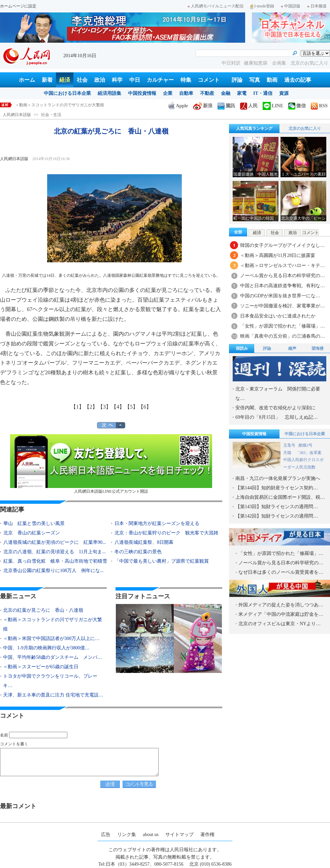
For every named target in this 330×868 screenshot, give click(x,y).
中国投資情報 (142, 93)
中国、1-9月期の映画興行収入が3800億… (46, 648)
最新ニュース (18, 596)
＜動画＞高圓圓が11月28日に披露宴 (278, 255)
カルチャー (160, 80)
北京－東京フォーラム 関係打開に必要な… (278, 394)
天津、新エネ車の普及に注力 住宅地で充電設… (53, 695)
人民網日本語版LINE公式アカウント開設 (111, 464)
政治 (100, 80)
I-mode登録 (262, 6)
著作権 (207, 835)
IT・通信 (263, 93)
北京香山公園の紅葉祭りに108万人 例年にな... (54, 571)
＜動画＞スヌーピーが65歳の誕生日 (41, 667)
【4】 (118, 407)
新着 (47, 80)
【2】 (91, 407)
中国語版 (291, 6)
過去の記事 (298, 80)
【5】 (131, 407)
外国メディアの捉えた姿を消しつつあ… (281, 605)
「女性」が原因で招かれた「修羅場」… (283, 326)
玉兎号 (289, 445)
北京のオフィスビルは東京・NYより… (279, 624)
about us (151, 835)
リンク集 (127, 835)
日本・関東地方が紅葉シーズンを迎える (157, 523)
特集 (186, 80)
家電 (242, 93)
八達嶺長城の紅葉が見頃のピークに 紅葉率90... (55, 542)
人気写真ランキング (254, 128)
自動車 (186, 93)
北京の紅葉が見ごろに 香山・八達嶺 (49, 105)
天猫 (288, 453)
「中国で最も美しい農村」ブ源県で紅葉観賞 (162, 561)
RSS (319, 106)
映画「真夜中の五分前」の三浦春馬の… (283, 336)
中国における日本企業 (67, 93)
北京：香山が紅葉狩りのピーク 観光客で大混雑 (166, 533)
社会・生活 (51, 115)
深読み (242, 348)
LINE (273, 106)
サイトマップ (179, 835)
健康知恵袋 (256, 63)
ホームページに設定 (18, 6)
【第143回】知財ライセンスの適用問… (277, 507)
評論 (237, 80)
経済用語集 (109, 93)
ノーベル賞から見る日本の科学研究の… (283, 276)
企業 (168, 93)
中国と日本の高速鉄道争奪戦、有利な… (283, 286)
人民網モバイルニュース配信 (216, 6)
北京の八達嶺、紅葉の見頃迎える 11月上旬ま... (55, 552)
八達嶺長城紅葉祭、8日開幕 (144, 542)
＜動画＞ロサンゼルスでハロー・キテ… (283, 266)
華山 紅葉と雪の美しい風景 (34, 523)
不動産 (207, 93)
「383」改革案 (308, 453)
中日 (135, 80)
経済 (65, 80)
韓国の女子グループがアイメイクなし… (283, 245)
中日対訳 (231, 63)
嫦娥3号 (305, 445)
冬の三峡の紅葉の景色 (138, 552)
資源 (284, 93)
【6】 (145, 407)
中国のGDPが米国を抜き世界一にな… (280, 296)
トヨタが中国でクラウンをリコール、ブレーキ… (50, 681)
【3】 (104, 407)
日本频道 (317, 6)
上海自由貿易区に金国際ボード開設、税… (280, 497)
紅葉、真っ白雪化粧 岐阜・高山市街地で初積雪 (55, 561)
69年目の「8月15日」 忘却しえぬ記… (277, 417)
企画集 (280, 63)
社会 (82, 80)
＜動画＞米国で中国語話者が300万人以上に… (51, 638)
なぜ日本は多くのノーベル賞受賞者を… (281, 572)
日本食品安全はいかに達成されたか (278, 316)
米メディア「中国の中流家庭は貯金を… (281, 614)
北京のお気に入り (309, 63)
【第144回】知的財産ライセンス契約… (277, 488)
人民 (249, 106)
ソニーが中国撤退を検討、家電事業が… (283, 306)
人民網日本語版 (17, 115)
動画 (272, 80)
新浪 (203, 106)
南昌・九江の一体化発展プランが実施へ (278, 478)
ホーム (27, 80)
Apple (178, 106)
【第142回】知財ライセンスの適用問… (277, 516)
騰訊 (226, 106)
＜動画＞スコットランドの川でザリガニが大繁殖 (53, 624)
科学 (117, 80)
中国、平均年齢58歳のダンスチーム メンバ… (53, 657)
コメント (209, 80)
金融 (226, 93)
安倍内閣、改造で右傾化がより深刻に (275, 408)
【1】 (77, 407)
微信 (297, 106)
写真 (255, 80)
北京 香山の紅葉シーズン (32, 533)
